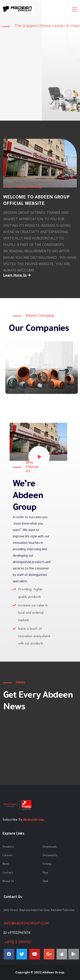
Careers (8, 856)
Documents (50, 856)
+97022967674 (17, 933)
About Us (8, 882)
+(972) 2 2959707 (18, 942)
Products (8, 847)
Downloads (50, 847)
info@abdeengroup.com (26, 923)
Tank (45, 882)
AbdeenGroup (33, 820)
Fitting (47, 864)
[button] (34, 173)
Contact (8, 873)
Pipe (45, 873)
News (6, 864)
